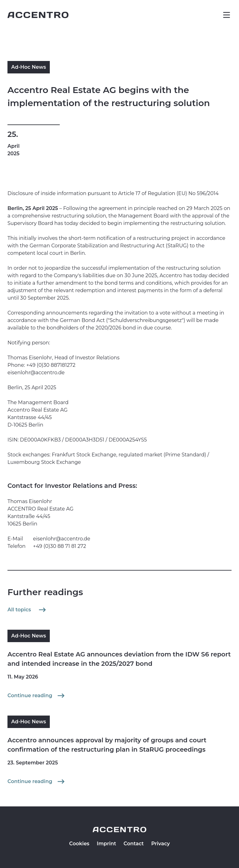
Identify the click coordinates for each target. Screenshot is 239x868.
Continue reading (37, 696)
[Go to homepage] (38, 15)
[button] (227, 15)
